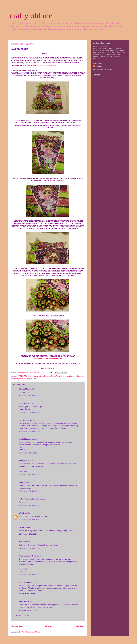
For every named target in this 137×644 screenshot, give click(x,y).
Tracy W (22, 542)
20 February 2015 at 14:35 (29, 534)
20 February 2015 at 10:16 (29, 491)
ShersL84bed (24, 389)
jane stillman (24, 420)
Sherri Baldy (33, 376)
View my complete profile (103, 70)
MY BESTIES (22, 376)
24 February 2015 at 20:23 (29, 575)
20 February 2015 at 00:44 (29, 453)
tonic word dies (30, 379)
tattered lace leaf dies (47, 376)
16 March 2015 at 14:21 (28, 594)
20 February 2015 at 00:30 (29, 412)
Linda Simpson (25, 439)
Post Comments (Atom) (31, 632)
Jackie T (22, 527)
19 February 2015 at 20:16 (29, 396)
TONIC (59, 376)
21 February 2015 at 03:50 (29, 548)
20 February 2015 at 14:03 (29, 520)
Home (48, 626)
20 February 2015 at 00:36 (29, 431)
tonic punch (19, 379)
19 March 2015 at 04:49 (28, 610)
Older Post (79, 626)
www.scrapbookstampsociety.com (42, 65)
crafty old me (31, 16)
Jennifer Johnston (27, 582)
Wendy (22, 513)
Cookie (99, 66)
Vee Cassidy (24, 601)
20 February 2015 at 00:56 (29, 475)
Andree (22, 482)
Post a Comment (23, 615)
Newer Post (17, 626)
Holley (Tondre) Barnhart (29, 499)
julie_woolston (25, 403)
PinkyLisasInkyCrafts (28, 556)
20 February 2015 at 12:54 (29, 505)
